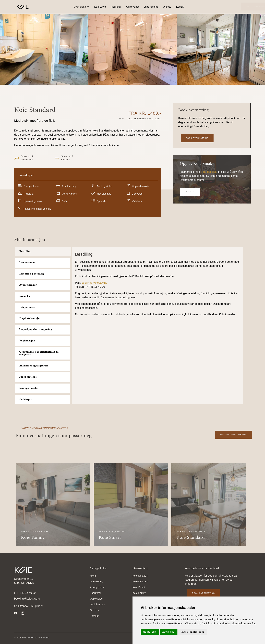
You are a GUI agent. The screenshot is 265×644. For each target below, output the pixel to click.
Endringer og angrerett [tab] (34, 366)
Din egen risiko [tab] (29, 388)
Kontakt (180, 7)
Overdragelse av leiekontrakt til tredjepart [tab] (39, 353)
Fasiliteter (116, 7)
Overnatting (81, 7)
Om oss (167, 7)
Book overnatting (225, 6)
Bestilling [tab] (25, 252)
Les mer (190, 192)
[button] (4, 49)
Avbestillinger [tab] (28, 285)
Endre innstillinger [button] (193, 632)
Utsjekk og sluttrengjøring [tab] (36, 330)
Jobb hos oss (151, 7)
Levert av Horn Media (39, 638)
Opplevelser (133, 7)
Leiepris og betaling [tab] (32, 274)
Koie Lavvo (100, 7)
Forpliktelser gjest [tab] (30, 319)
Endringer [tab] (26, 399)
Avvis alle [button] (169, 632)
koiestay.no (101, 283)
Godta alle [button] (150, 632)
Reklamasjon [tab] (27, 341)
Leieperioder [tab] (27, 263)
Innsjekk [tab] (25, 296)
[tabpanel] (157, 285)
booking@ (88, 283)
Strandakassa (209, 172)
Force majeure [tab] (28, 377)
